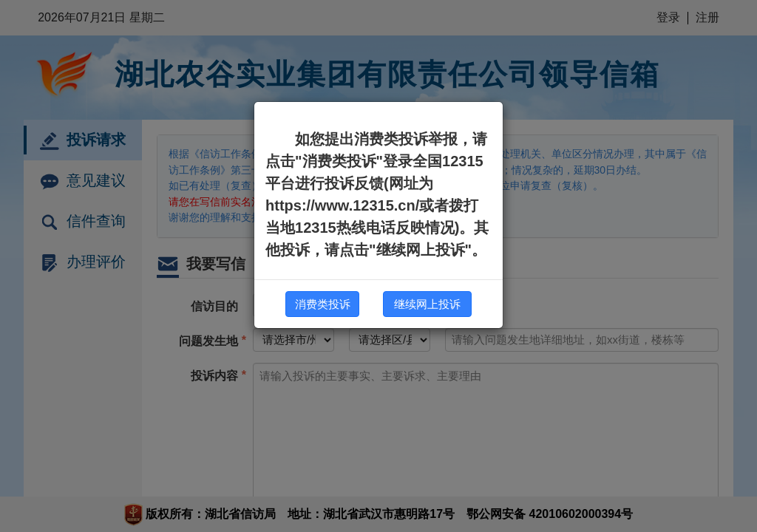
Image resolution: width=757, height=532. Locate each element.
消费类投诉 (323, 304)
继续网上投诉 (427, 304)
